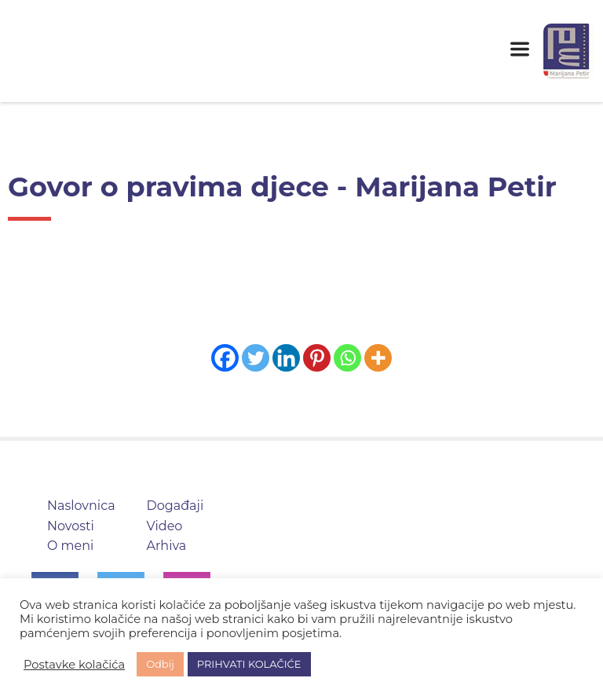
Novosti (71, 526)
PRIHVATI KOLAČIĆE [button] (249, 664)
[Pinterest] (317, 358)
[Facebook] (225, 358)
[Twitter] (256, 358)
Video (165, 526)
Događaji (175, 506)
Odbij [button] (160, 664)
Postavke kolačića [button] (74, 665)
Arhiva (167, 546)
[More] (378, 358)
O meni (70, 546)
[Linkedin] (286, 358)
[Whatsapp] (347, 358)
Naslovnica (81, 506)
